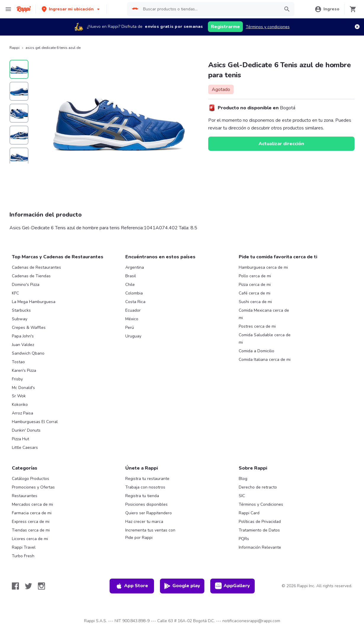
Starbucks (21, 310)
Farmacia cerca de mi (32, 513)
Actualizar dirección (281, 144)
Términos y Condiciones (261, 504)
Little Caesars (25, 448)
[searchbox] (210, 9)
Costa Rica (135, 302)
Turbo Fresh (23, 556)
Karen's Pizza (24, 370)
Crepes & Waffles (29, 328)
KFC (15, 293)
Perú (130, 328)
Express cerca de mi (31, 522)
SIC (242, 496)
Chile (130, 285)
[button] (71, 9)
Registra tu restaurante (147, 479)
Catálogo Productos (31, 479)
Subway (20, 319)
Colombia (134, 293)
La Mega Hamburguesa (34, 302)
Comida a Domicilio (256, 351)
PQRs (244, 539)
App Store (132, 586)
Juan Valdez (23, 345)
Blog (243, 479)
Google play (182, 586)
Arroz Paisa (23, 413)
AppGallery (232, 586)
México (132, 319)
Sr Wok (19, 396)
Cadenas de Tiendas (31, 276)
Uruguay (133, 336)
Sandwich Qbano (28, 353)
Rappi (15, 48)
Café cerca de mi (255, 293)
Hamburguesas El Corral (35, 422)
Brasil (131, 276)
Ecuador (133, 310)
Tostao (18, 362)
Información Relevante (260, 547)
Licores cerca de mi (30, 539)
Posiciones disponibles (146, 504)
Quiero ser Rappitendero (149, 513)
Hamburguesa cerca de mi (263, 267)
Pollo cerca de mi (255, 276)
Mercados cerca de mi (32, 504)
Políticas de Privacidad (260, 522)
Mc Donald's (23, 388)
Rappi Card (249, 513)
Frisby (17, 379)
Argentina (135, 267)
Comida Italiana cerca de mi (265, 360)
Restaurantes (25, 496)
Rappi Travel (24, 547)
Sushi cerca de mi (255, 302)
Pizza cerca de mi (255, 285)
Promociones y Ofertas (33, 487)
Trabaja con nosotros (145, 487)
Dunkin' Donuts (26, 430)
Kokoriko (20, 405)
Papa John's (23, 336)
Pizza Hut (20, 439)
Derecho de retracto (258, 487)
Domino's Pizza (26, 285)
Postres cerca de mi (257, 326)
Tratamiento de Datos (259, 530)
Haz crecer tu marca (144, 522)
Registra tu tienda (142, 496)
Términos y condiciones (268, 27)
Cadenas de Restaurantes (36, 267)
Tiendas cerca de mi (31, 530)
